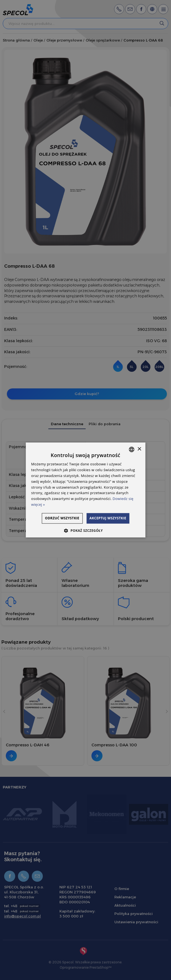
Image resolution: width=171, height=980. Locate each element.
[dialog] (85, 490)
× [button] (139, 443)
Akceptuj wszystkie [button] (111, 525)
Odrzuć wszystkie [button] (112, 511)
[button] (85, 537)
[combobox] (131, 443)
